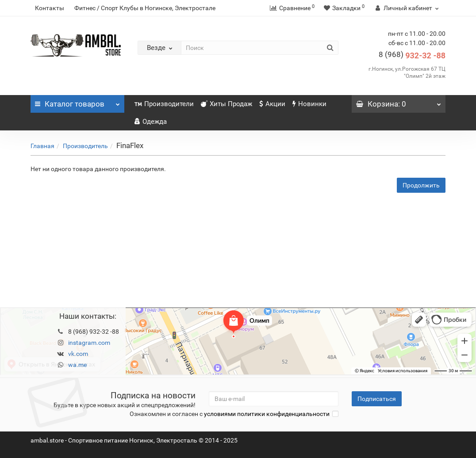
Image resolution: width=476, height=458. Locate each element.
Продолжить (421, 185)
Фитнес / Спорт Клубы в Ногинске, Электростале (145, 8)
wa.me (77, 365)
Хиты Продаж (226, 104)
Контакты (50, 8)
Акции (272, 104)
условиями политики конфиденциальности (267, 414)
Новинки (309, 104)
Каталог (77, 102)
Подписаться (377, 399)
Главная (42, 146)
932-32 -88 (412, 55)
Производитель (85, 146)
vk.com (78, 354)
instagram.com (89, 343)
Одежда (151, 122)
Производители (164, 104)
